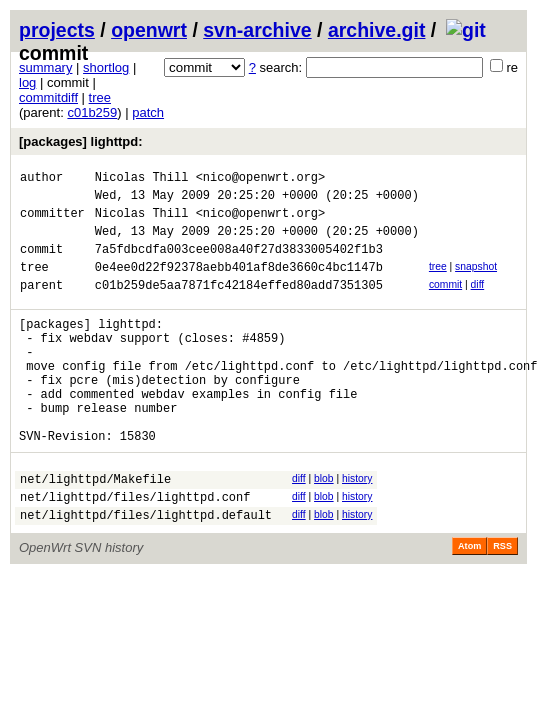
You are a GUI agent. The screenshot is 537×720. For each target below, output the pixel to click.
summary (45, 67)
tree (100, 97)
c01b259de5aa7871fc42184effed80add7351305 (239, 305)
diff (478, 302)
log (27, 82)
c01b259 (92, 112)
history (357, 526)
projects (57, 30)
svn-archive (257, 30)
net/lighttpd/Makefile (95, 529)
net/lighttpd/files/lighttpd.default (146, 571)
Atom (469, 603)
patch (148, 112)
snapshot (476, 281)
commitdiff (48, 97)
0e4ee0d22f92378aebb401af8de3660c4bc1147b (239, 284)
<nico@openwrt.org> (261, 179)
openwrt (149, 30)
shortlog (106, 67)
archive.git (377, 30)
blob (324, 526)
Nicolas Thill (142, 179)
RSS (502, 603)
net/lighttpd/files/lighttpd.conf (135, 550)
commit (445, 302)
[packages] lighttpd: (81, 141)
